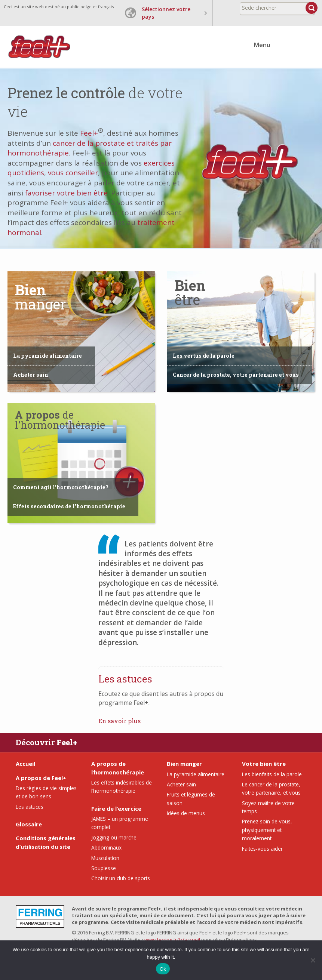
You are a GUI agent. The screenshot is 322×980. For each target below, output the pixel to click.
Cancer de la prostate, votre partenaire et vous (236, 375)
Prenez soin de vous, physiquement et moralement (267, 830)
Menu (262, 45)
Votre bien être (264, 764)
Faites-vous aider (262, 849)
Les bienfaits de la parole (272, 774)
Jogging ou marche (114, 837)
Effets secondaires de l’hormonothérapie (69, 506)
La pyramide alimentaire (47, 356)
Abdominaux (106, 848)
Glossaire (29, 824)
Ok (163, 969)
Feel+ (89, 133)
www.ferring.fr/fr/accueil (172, 940)
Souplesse (104, 868)
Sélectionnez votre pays (166, 13)
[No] (313, 960)
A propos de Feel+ (41, 778)
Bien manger (184, 764)
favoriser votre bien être (66, 193)
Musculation (105, 858)
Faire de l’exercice (116, 808)
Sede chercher (259, 8)
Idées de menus (186, 813)
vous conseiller (73, 173)
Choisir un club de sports (121, 878)
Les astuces (30, 807)
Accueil (25, 764)
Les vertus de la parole (204, 356)
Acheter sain (31, 375)
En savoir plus (119, 721)
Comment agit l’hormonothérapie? (61, 487)
